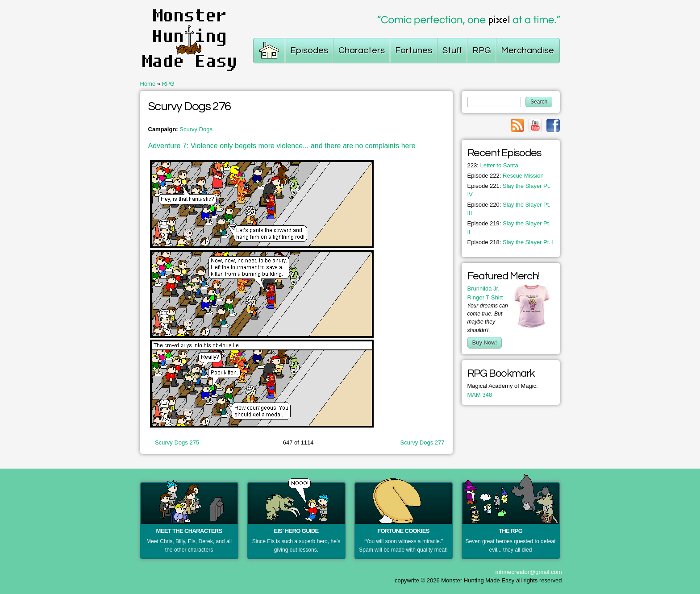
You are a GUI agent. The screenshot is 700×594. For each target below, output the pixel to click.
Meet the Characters (189, 531)
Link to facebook (553, 125)
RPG (168, 84)
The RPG (510, 531)
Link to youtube (535, 125)
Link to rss (517, 125)
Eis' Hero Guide (296, 531)
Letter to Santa (493, 165)
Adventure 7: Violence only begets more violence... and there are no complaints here (282, 146)
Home (148, 84)
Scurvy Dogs (196, 129)
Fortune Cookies (403, 531)
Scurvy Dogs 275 (177, 442)
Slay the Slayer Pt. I (511, 242)
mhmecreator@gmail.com (528, 572)
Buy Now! (485, 343)
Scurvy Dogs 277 (423, 442)
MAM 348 (480, 395)
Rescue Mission (506, 176)
